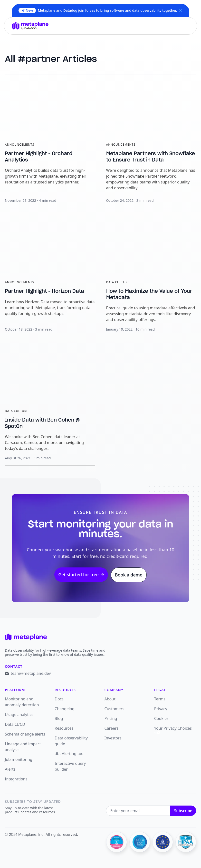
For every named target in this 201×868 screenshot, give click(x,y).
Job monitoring (19, 759)
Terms (160, 699)
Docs (59, 699)
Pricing (111, 718)
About (110, 699)
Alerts (10, 769)
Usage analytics (19, 715)
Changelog (64, 709)
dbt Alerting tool (70, 754)
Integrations (16, 779)
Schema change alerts (25, 734)
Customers (114, 709)
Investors (113, 738)
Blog (59, 718)
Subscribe (183, 811)
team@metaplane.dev (31, 673)
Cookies (161, 718)
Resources (64, 728)
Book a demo (129, 575)
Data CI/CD (15, 724)
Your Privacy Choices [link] (173, 730)
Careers (112, 728)
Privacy (161, 709)
